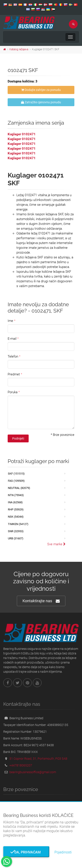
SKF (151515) (16, 474)
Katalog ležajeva (19, 49)
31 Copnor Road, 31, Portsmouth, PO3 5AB (38, 759)
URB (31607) (16, 538)
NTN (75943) (16, 495)
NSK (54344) (16, 517)
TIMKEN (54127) (18, 524)
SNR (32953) (16, 531)
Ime (10, 321)
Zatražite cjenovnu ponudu (41, 102)
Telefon (13, 356)
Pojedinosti (63, 852)
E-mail (12, 339)
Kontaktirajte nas (41, 601)
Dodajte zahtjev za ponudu (41, 90)
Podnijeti (18, 438)
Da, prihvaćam (26, 852)
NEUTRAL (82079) (19, 488)
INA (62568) (15, 502)
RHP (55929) (16, 509)
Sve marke (56, 544)
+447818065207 (21, 765)
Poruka (13, 392)
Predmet (14, 374)
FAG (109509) (16, 481)
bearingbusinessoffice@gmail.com (33, 772)
